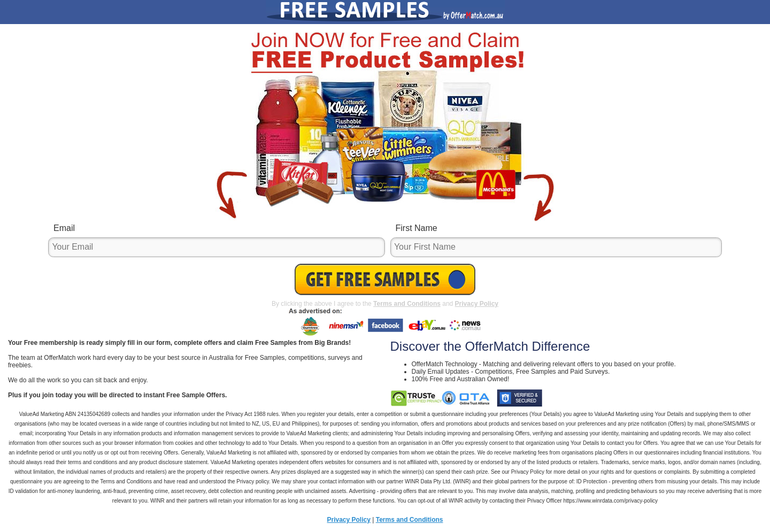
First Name (417, 228)
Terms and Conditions (407, 304)
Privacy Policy (477, 304)
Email (64, 228)
